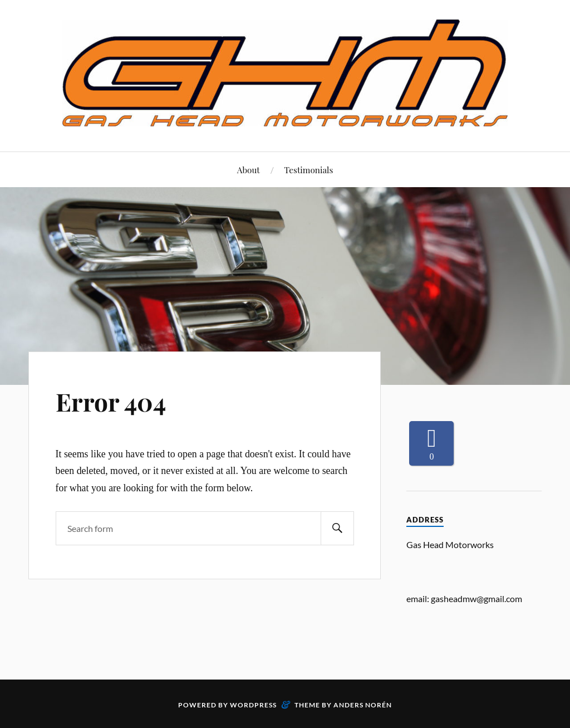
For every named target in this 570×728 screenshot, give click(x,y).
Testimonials (309, 170)
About (249, 170)
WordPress (253, 705)
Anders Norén (363, 705)
